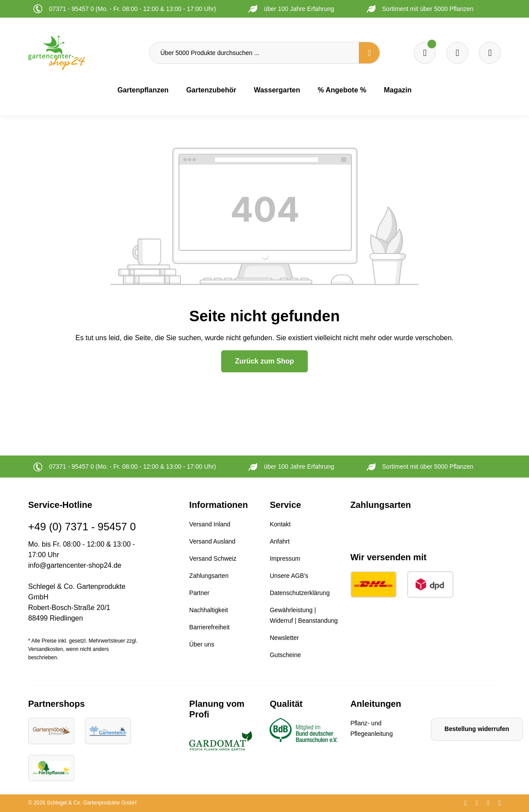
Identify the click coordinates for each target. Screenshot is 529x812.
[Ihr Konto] (490, 53)
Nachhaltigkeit (208, 610)
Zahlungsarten (209, 576)
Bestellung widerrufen (477, 729)
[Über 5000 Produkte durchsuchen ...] (254, 53)
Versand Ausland (212, 541)
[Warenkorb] (457, 53)
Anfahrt (279, 541)
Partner (199, 593)
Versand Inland (210, 524)
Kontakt (280, 524)
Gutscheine (285, 655)
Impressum (285, 558)
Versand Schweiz (213, 558)
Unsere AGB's (289, 576)
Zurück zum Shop (264, 361)
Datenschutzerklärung (299, 593)
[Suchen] (369, 53)
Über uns (202, 644)
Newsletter (284, 638)
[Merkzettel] (425, 53)
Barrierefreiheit (209, 627)
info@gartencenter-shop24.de (75, 565)
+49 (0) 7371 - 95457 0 (82, 527)
